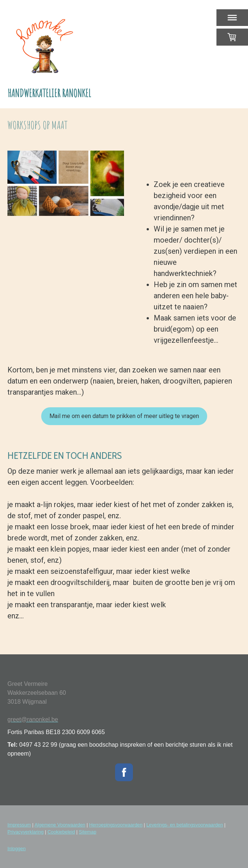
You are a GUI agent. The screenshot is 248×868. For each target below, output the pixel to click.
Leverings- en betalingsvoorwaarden (185, 825)
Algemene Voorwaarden (60, 825)
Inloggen (17, 849)
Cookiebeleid (61, 832)
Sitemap (87, 832)
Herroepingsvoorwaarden (116, 825)
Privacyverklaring (25, 832)
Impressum (19, 825)
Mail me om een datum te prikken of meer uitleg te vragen (124, 416)
